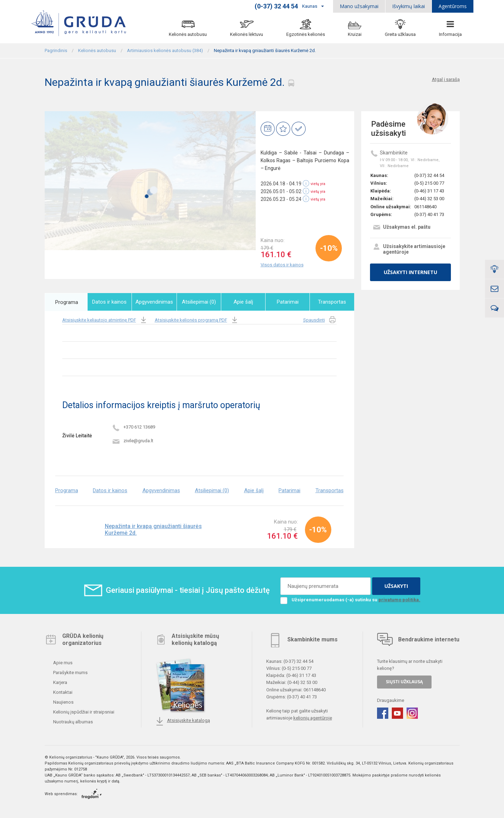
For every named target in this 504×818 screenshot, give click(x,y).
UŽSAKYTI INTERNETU (410, 272)
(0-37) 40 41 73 (429, 214)
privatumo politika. (399, 599)
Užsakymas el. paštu (401, 228)
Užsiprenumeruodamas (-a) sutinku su (350, 600)
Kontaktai (62, 692)
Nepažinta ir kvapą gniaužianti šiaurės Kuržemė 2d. (153, 530)
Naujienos (63, 702)
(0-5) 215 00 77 (429, 183)
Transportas (332, 302)
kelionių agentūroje (313, 718)
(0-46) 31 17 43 (429, 191)
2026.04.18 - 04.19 (281, 184)
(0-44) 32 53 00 (429, 199)
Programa (66, 302)
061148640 (425, 207)
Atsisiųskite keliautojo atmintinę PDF (105, 320)
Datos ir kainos (110, 302)
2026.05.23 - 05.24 (281, 199)
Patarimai (288, 302)
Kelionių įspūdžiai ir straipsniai (83, 712)
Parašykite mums (70, 673)
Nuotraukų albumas (72, 722)
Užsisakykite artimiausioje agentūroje (409, 249)
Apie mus (62, 663)
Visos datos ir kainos (282, 265)
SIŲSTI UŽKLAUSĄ (404, 682)
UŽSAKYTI (396, 586)
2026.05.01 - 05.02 (281, 191)
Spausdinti (320, 320)
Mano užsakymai (359, 6)
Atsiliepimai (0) (200, 302)
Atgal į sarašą (446, 79)
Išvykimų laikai (409, 6)
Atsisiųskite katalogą (183, 721)
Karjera (60, 682)
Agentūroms (453, 6)
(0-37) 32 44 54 (429, 175)
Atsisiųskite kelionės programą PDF (197, 320)
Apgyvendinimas (155, 302)
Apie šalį (244, 302)
